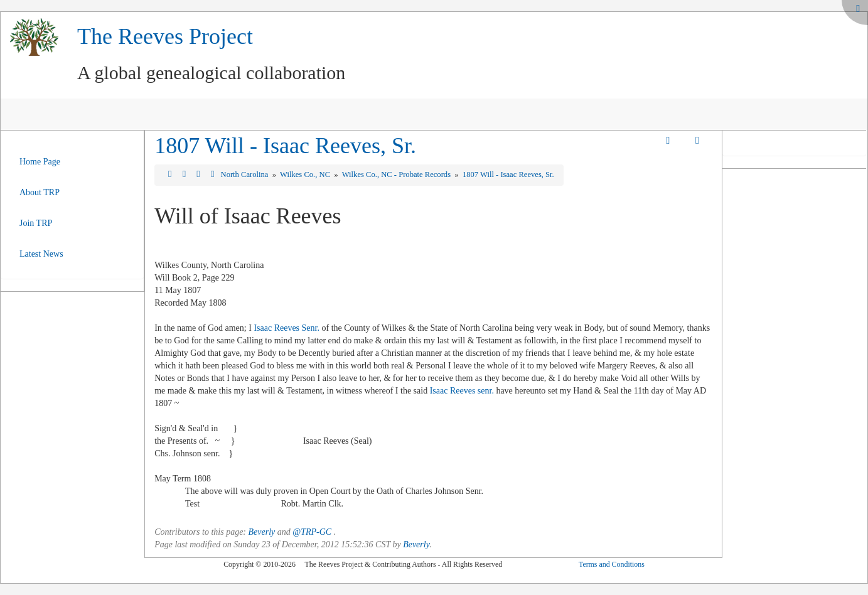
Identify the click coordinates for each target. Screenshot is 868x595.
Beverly (262, 532)
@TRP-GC (312, 532)
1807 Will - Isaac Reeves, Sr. (285, 146)
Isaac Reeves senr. (462, 391)
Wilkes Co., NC (306, 174)
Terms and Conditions (612, 564)
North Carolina (246, 174)
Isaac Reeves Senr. (287, 328)
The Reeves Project (165, 36)
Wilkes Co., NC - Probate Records (397, 174)
